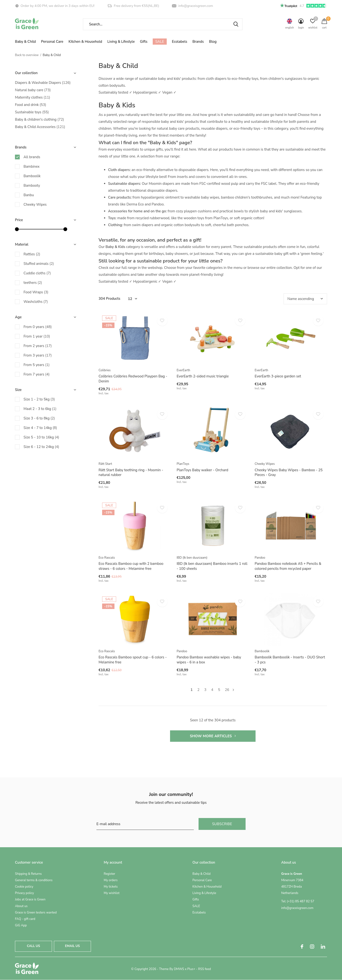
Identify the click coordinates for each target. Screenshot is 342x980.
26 (227, 690)
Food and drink (31, 105)
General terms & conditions (34, 880)
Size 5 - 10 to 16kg (41, 437)
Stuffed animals (39, 264)
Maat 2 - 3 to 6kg (40, 409)
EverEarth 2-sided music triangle (203, 376)
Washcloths (36, 302)
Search (236, 24)
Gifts (144, 42)
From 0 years (38, 327)
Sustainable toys (32, 112)
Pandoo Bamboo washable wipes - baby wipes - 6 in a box (209, 660)
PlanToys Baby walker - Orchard (202, 470)
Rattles (32, 254)
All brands (32, 157)
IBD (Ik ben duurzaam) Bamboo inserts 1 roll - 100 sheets (212, 566)
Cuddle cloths (37, 273)
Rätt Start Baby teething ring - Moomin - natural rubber (131, 473)
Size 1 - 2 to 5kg (39, 399)
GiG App (21, 925)
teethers (33, 283)
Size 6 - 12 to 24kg (41, 447)
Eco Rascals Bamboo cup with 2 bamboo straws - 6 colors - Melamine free (131, 566)
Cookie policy (24, 887)
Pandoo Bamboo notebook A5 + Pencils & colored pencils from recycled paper (288, 566)
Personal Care (52, 42)
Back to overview (27, 55)
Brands (198, 42)
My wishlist (112, 893)
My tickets (111, 887)
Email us (72, 946)
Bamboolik (32, 176)
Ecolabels (180, 42)
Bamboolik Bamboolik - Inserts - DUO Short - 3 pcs (290, 660)
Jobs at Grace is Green (30, 899)
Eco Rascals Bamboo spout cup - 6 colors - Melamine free (133, 660)
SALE (160, 42)
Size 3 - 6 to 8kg (39, 418)
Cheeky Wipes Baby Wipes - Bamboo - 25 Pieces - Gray (289, 473)
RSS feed (204, 969)
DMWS (179, 969)
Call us (33, 946)
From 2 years (38, 346)
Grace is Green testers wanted (36, 913)
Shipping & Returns (28, 874)
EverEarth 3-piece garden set (278, 376)
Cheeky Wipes (35, 205)
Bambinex (31, 167)
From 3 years (38, 355)
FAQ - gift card (25, 919)
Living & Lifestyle (121, 42)
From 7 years (37, 374)
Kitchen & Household (85, 42)
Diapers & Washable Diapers (43, 83)
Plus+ (191, 969)
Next (233, 690)
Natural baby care (33, 90)
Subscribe (222, 824)
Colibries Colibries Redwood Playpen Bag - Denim (133, 379)
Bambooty (32, 186)
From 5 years (37, 365)
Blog (213, 42)
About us (21, 906)
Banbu (29, 195)
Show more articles (213, 736)
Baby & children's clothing (39, 119)
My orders (111, 880)
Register (109, 874)
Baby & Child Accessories (40, 127)
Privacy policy (24, 893)
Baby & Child (25, 42)
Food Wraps (36, 292)
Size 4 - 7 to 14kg (40, 428)
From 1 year (37, 336)
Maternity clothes (33, 97)
